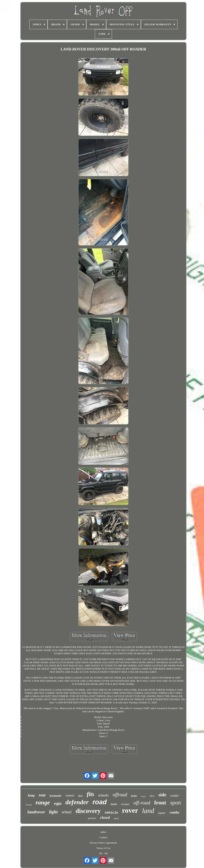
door (81, 796)
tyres (114, 804)
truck (143, 796)
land (148, 811)
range (43, 802)
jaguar (162, 813)
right (58, 804)
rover (130, 810)
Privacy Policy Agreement (103, 843)
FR (106, 853)
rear (42, 795)
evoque (125, 804)
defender (77, 802)
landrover (36, 812)
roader (175, 796)
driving (29, 805)
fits (90, 794)
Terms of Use (103, 848)
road (100, 802)
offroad (120, 795)
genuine (92, 818)
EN (101, 853)
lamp (31, 795)
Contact (103, 837)
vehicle (111, 813)
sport (176, 803)
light (53, 812)
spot (116, 819)
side (162, 795)
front (160, 803)
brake (134, 796)
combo (174, 812)
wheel (67, 812)
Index (103, 832)
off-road (142, 803)
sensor (70, 795)
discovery (88, 811)
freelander (56, 796)
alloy (152, 796)
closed (105, 817)
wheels (103, 795)
